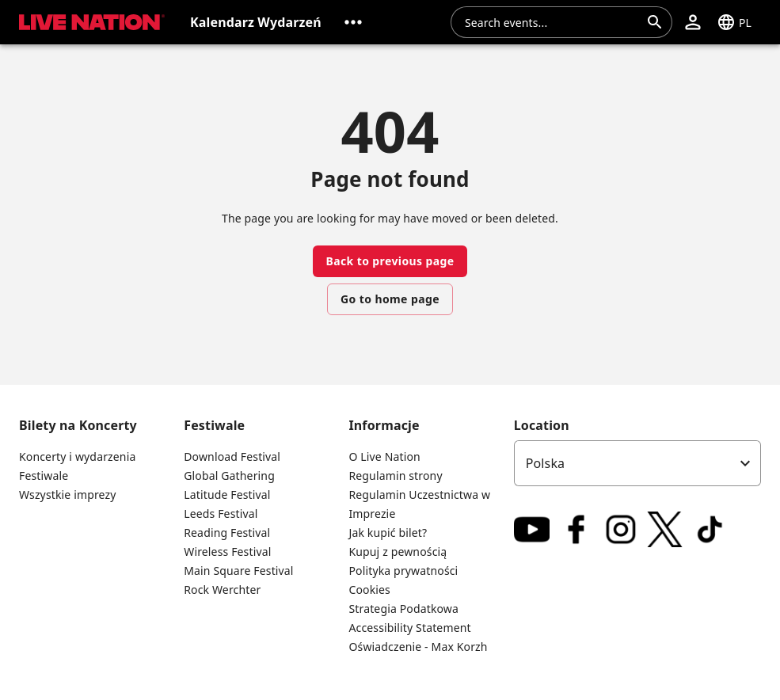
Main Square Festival (238, 571)
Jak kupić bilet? (388, 533)
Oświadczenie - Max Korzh (418, 647)
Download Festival (232, 457)
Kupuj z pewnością (398, 552)
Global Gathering (229, 476)
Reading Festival (227, 533)
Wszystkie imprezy (68, 495)
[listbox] (637, 463)
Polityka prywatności (403, 571)
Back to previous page (390, 261)
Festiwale (44, 476)
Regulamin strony (395, 476)
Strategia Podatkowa (403, 609)
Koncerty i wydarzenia (77, 457)
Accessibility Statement (409, 628)
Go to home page (390, 299)
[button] (353, 22)
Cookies (369, 590)
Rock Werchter (222, 590)
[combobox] (552, 22)
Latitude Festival (227, 495)
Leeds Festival (221, 514)
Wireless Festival (227, 552)
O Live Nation (384, 457)
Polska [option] (546, 463)
